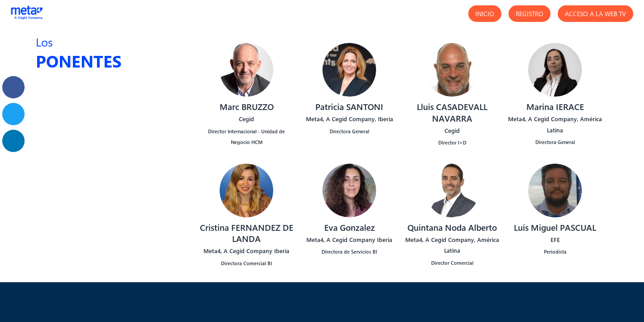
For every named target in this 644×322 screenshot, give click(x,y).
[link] (13, 87)
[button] (485, 14)
